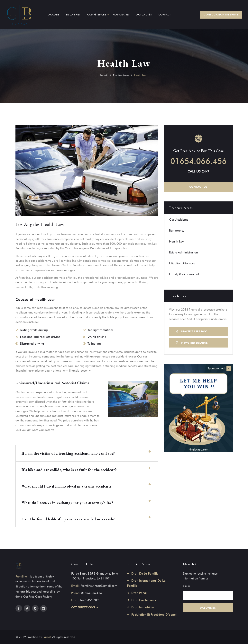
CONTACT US (198, 187)
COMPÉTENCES (97, 14)
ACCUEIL (54, 14)
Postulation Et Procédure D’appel (154, 615)
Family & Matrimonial (184, 274)
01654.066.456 (198, 161)
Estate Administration (184, 252)
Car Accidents (179, 220)
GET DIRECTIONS (85, 607)
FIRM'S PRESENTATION (192, 343)
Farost (47, 637)
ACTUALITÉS (144, 14)
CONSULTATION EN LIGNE (221, 15)
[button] (87, 453)
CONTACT (165, 14)
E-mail (187, 586)
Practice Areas (121, 75)
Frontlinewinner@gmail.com (99, 586)
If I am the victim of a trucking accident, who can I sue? (68, 453)
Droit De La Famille (145, 574)
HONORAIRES (121, 14)
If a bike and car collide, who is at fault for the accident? (69, 470)
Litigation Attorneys (182, 263)
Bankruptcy (177, 230)
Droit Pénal (139, 593)
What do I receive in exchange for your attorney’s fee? (67, 503)
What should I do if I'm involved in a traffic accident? (66, 486)
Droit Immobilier (143, 607)
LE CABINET (73, 14)
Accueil (104, 75)
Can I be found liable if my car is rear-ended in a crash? (68, 519)
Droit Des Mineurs (144, 600)
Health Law (177, 241)
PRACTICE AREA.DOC (191, 331)
